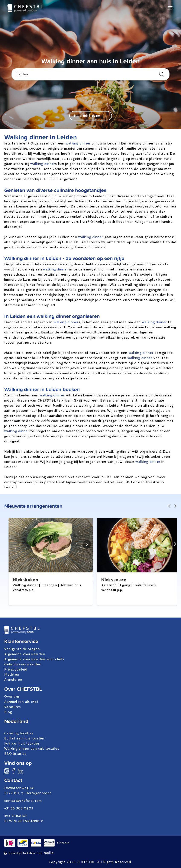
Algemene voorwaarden (25, 654)
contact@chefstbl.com (23, 801)
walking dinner (78, 143)
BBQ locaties (15, 754)
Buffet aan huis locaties (25, 738)
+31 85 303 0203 (19, 808)
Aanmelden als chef (21, 702)
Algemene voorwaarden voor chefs (34, 659)
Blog (8, 712)
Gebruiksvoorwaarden (23, 664)
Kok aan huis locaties (22, 743)
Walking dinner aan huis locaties (32, 749)
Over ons (12, 697)
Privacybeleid (16, 669)
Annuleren (13, 680)
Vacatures (13, 707)
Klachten (12, 674)
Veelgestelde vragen (22, 649)
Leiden (91, 74)
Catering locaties (19, 733)
